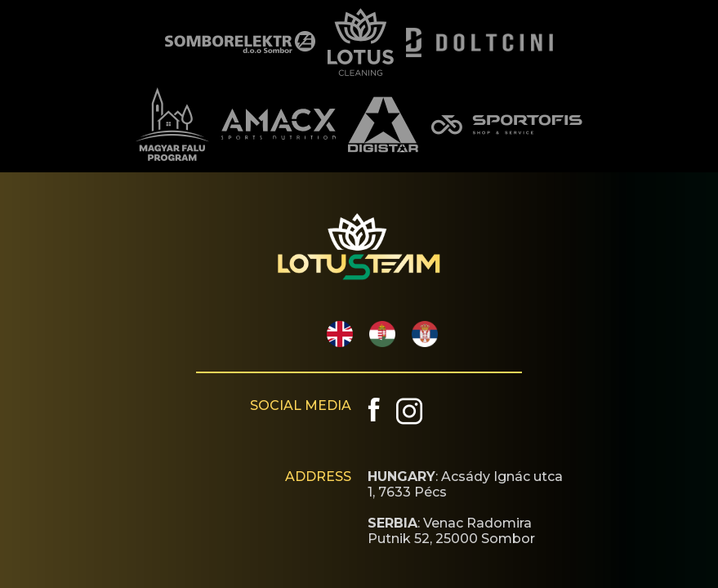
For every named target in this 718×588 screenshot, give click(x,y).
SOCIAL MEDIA (301, 405)
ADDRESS (318, 477)
